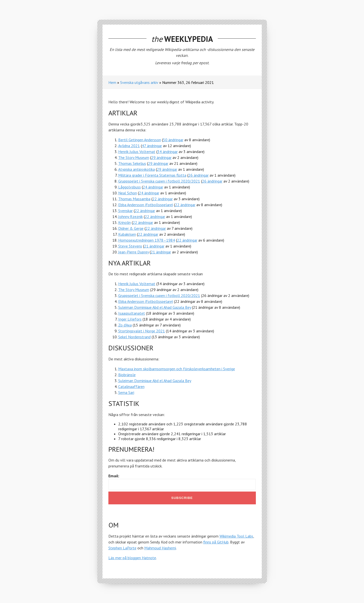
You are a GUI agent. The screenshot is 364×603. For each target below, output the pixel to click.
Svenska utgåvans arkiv (139, 82)
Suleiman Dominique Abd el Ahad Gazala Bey (155, 307)
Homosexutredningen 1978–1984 (147, 240)
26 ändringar (198, 175)
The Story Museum (134, 157)
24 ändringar (153, 187)
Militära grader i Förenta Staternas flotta (152, 175)
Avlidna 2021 (129, 146)
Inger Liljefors (130, 319)
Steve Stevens (130, 246)
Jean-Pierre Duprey (133, 252)
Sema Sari (126, 392)
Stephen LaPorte (122, 548)
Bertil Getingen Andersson (140, 140)
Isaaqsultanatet (132, 313)
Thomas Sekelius (132, 163)
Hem (112, 82)
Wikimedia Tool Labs (236, 536)
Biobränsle (127, 375)
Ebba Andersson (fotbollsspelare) (146, 205)
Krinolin (124, 222)
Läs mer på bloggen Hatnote (132, 558)
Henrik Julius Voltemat (137, 152)
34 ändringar (167, 152)
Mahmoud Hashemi (160, 548)
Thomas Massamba (134, 199)
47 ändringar (152, 146)
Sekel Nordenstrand (134, 337)
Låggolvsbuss (130, 187)
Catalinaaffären (131, 387)
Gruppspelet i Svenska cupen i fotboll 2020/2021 (159, 181)
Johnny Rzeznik (131, 216)
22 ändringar (163, 199)
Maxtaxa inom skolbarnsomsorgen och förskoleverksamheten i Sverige (177, 369)
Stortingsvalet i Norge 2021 (142, 331)
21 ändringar (154, 246)
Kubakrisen (127, 234)
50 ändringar (173, 140)
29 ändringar (161, 157)
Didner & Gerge (131, 228)
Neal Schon (128, 193)
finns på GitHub (216, 542)
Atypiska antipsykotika (137, 169)
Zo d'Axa (125, 325)
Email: (114, 476)
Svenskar (125, 211)
